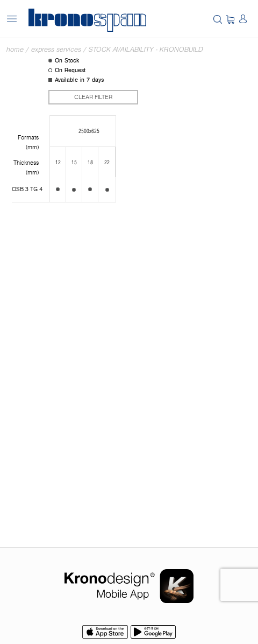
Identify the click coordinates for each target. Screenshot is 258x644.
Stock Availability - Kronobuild (146, 49)
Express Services (56, 49)
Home (15, 49)
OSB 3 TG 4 (27, 189)
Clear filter (93, 97)
